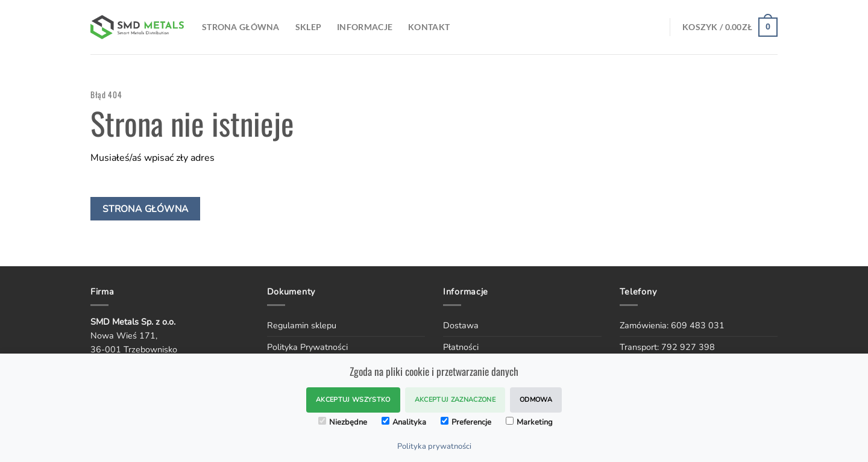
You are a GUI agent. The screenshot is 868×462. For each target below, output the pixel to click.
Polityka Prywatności (307, 347)
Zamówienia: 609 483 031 (672, 325)
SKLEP (308, 27)
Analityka (404, 422)
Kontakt (429, 27)
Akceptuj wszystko (353, 400)
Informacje (365, 27)
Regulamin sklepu (302, 325)
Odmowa (536, 400)
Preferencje (466, 422)
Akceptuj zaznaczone (455, 400)
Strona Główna (241, 27)
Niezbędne (343, 422)
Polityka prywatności (434, 446)
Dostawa (461, 325)
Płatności (461, 347)
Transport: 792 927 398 (667, 347)
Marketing (529, 422)
